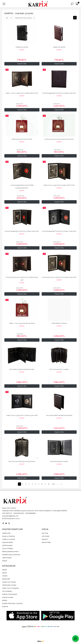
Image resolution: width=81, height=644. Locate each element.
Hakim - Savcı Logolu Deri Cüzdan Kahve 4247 (22, 93)
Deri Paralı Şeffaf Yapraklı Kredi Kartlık (59, 415)
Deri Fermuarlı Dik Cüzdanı (59, 369)
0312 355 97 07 (7, 513)
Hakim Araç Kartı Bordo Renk (22, 139)
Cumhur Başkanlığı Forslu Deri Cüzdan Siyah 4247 (22, 231)
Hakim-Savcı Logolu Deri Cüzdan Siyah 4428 (22, 415)
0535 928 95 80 (19, 513)
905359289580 (30, 513)
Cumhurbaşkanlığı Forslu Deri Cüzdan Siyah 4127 (59, 93)
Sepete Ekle (59, 110)
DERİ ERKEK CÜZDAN (59, 323)
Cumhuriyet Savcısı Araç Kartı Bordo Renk (59, 139)
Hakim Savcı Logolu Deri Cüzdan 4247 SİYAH (59, 185)
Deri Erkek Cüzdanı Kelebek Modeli (22, 369)
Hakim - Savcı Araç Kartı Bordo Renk (22, 323)
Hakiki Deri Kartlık (22, 47)
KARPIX (22, 50)
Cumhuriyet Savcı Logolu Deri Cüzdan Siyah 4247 (59, 277)
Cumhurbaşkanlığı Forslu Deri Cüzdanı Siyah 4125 (59, 231)
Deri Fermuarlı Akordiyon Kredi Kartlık (22, 461)
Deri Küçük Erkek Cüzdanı (59, 461)
